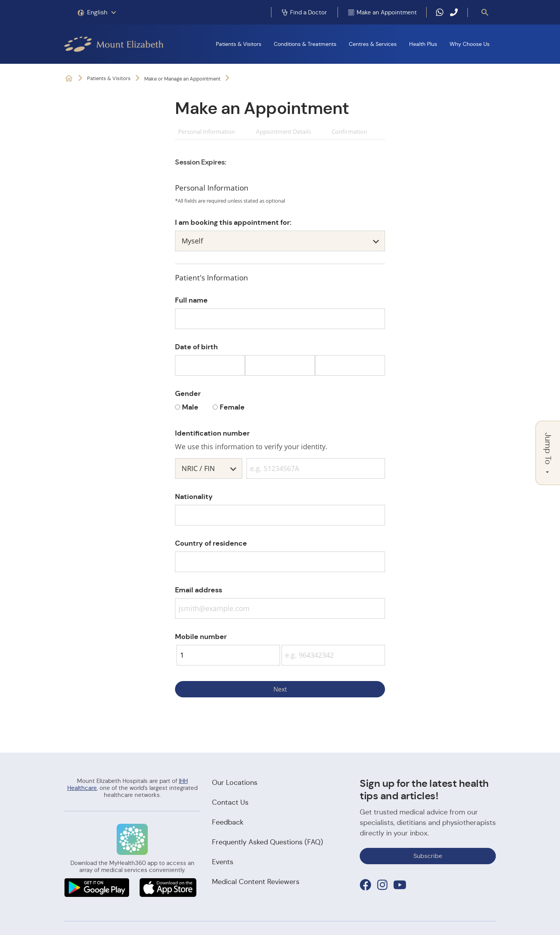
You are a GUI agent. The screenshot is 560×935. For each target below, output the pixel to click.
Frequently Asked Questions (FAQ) (268, 842)
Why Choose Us (470, 44)
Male (190, 407)
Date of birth (196, 347)
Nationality (194, 496)
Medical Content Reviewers (256, 882)
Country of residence (211, 543)
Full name (191, 300)
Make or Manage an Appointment (182, 79)
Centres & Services (373, 44)
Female (232, 407)
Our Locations (235, 783)
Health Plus (423, 44)
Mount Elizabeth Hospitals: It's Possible (69, 78)
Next (280, 689)
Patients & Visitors (239, 44)
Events (223, 862)
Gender (188, 393)
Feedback (228, 822)
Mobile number (201, 636)
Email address (199, 590)
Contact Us (230, 802)
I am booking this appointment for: (233, 222)
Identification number (212, 433)
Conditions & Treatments (305, 44)
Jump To (548, 453)
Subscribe (428, 856)
